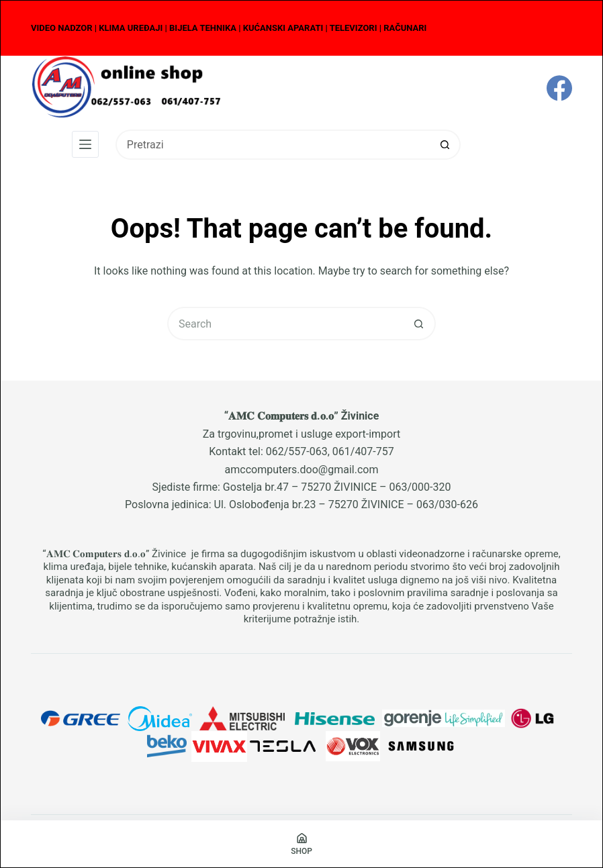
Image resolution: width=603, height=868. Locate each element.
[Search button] (446, 145)
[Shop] (301, 844)
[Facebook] (559, 88)
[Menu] (85, 144)
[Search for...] (273, 145)
